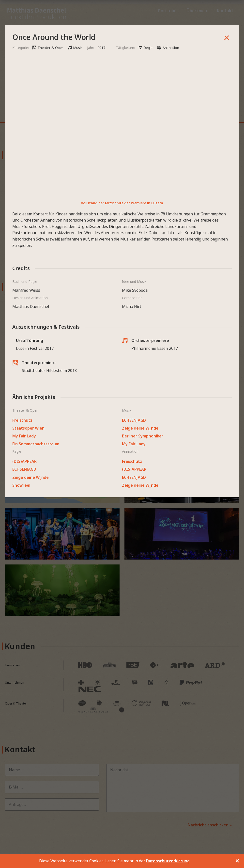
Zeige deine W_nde (140, 428)
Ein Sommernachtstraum (36, 444)
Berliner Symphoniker (143, 436)
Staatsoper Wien (28, 428)
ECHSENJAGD (134, 420)
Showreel (21, 485)
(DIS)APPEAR (24, 461)
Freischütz (22, 420)
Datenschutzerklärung (168, 861)
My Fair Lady (24, 436)
